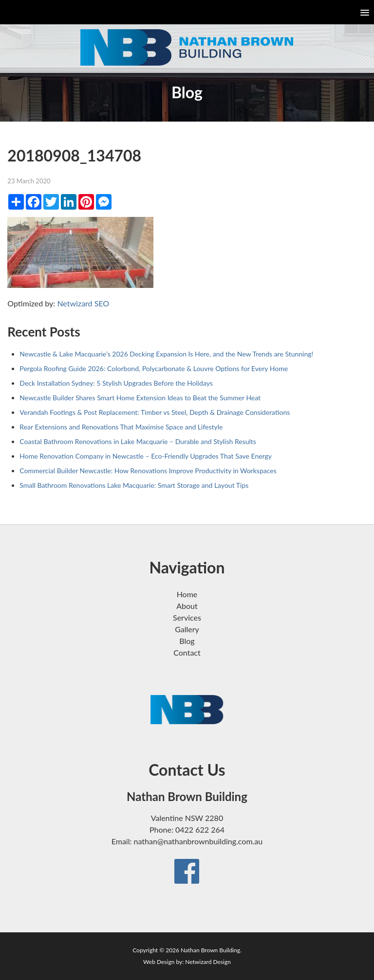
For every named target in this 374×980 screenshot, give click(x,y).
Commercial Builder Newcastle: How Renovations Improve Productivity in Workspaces (148, 471)
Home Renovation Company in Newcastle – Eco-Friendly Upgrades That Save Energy (146, 456)
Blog (187, 641)
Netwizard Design (208, 962)
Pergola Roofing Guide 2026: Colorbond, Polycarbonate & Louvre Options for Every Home (154, 368)
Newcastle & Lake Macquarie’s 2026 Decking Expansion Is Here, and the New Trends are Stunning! (166, 354)
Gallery (187, 629)
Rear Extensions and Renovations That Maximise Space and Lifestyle (121, 427)
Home (187, 594)
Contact (187, 652)
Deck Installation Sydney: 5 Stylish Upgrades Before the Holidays (116, 383)
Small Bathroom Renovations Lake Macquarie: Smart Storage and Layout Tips (134, 485)
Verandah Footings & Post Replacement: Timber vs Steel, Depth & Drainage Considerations (155, 412)
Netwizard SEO (83, 303)
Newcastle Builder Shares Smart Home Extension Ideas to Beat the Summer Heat (140, 398)
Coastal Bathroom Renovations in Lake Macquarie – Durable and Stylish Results (138, 441)
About (187, 606)
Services (187, 617)
